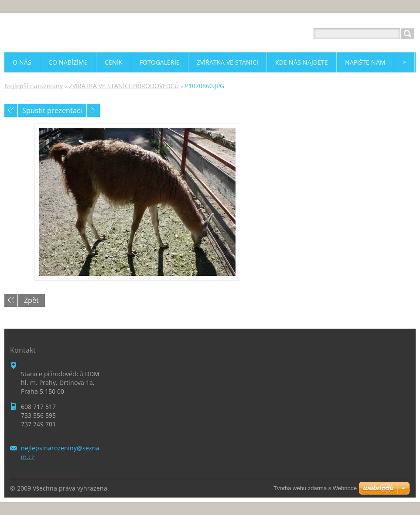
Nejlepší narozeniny (34, 86)
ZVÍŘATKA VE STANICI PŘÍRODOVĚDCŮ (124, 86)
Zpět (31, 300)
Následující (93, 110)
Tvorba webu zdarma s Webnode (315, 488)
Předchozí (11, 110)
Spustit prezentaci (52, 110)
